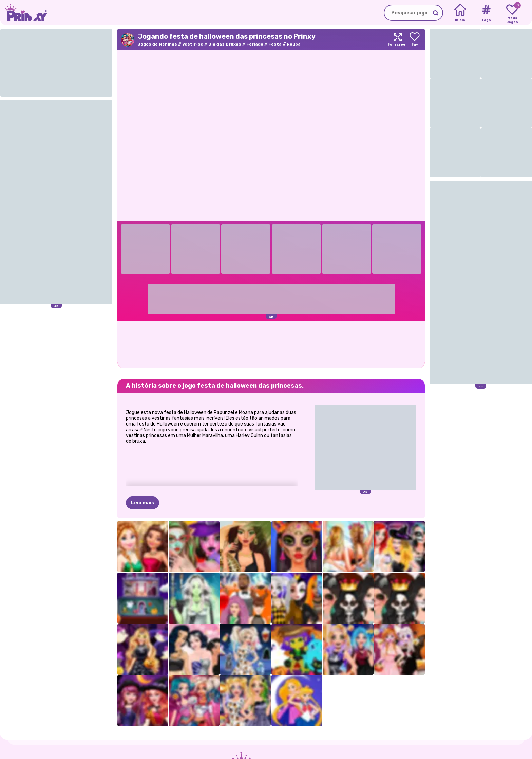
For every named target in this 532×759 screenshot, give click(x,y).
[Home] (460, 13)
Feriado (255, 44)
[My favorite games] (512, 13)
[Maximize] (398, 40)
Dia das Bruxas (225, 44)
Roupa (294, 44)
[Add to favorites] (415, 40)
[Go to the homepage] (24, 13)
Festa (275, 44)
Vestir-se (193, 44)
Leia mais (142, 503)
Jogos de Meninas (157, 44)
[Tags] (486, 13)
